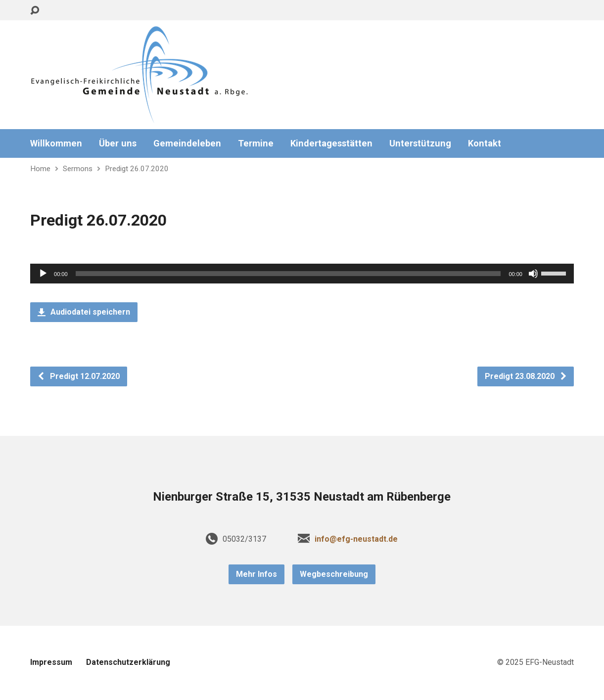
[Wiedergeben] (43, 274)
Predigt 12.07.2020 (78, 376)
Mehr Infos (256, 574)
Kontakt (485, 143)
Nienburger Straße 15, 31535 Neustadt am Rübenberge (302, 497)
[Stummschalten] (533, 274)
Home (40, 169)
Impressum (51, 662)
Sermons (78, 169)
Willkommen (56, 143)
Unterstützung (420, 143)
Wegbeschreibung (334, 574)
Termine (256, 143)
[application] (302, 274)
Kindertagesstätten (331, 143)
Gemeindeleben (187, 143)
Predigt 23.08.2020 (526, 376)
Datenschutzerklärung (128, 662)
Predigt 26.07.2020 (137, 169)
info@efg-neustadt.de (356, 539)
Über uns (118, 143)
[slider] (288, 274)
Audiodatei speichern (84, 312)
